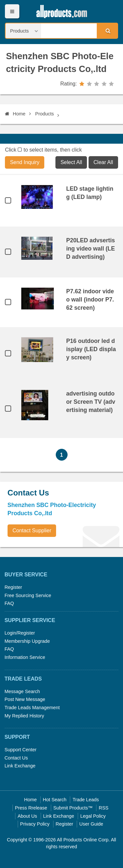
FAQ (9, 603)
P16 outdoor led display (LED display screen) (91, 349)
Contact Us (16, 758)
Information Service (25, 657)
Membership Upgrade (27, 641)
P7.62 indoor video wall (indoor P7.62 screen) (90, 300)
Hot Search (55, 800)
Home (15, 114)
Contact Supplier (32, 530)
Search (107, 31)
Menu (12, 11)
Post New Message (25, 699)
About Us (27, 816)
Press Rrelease (31, 808)
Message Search (22, 691)
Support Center (21, 750)
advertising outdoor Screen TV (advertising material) (91, 402)
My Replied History (24, 716)
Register (13, 587)
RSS (104, 808)
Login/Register (20, 633)
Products (44, 114)
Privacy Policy (35, 824)
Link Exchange (20, 766)
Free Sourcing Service (28, 595)
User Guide (91, 824)
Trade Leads (86, 800)
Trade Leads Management (32, 708)
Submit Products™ (73, 808)
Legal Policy (93, 816)
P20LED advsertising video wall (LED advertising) (91, 249)
